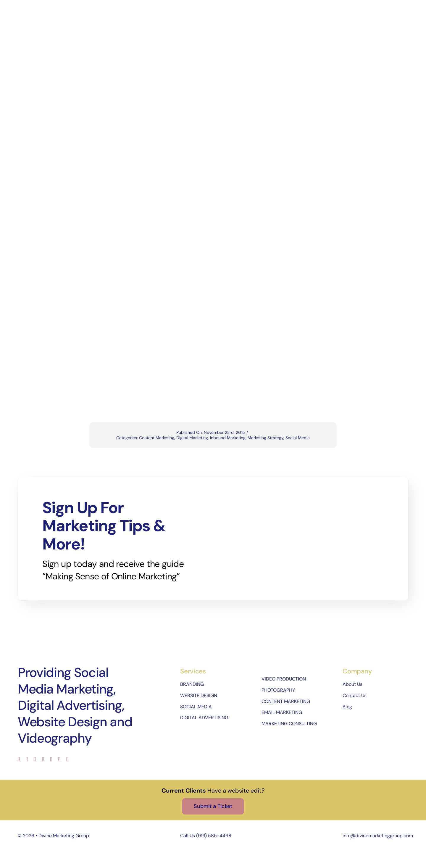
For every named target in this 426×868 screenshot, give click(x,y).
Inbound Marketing (228, 438)
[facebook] (19, 759)
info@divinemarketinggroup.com (378, 836)
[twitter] (27, 759)
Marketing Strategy (266, 438)
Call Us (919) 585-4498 (206, 836)
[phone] (67, 759)
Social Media (298, 438)
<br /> (216, 331)
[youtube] (43, 759)
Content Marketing (157, 438)
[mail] (59, 759)
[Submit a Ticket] (213, 806)
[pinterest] (51, 759)
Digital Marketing (192, 438)
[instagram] (35, 759)
